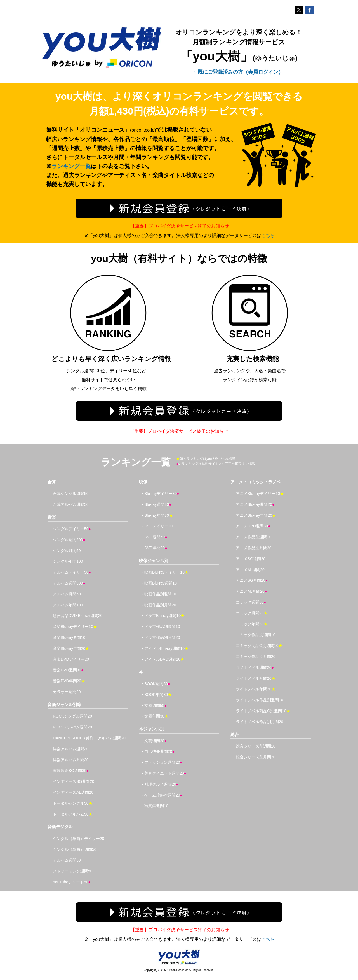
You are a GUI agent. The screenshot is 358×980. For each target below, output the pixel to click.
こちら (268, 235)
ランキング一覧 (71, 166)
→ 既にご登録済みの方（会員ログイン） (237, 72)
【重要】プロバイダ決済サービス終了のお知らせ (180, 226)
